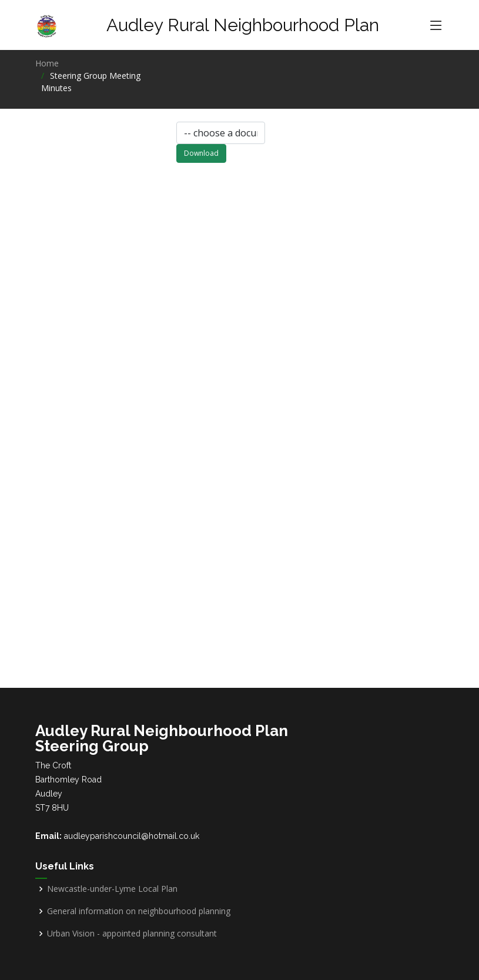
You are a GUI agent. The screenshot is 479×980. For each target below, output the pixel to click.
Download (201, 156)
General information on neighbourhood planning (139, 911)
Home (47, 63)
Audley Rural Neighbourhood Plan (243, 25)
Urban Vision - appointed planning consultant (132, 934)
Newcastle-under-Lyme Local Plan (112, 889)
